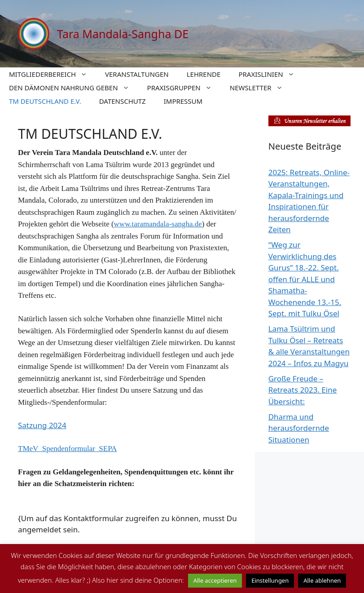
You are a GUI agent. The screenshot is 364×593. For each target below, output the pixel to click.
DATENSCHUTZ (123, 101)
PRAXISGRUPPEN (184, 88)
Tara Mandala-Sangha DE (123, 34)
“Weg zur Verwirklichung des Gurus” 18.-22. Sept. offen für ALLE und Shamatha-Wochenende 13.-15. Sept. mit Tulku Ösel (305, 279)
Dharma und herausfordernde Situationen (299, 428)
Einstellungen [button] (270, 580)
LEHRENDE (204, 74)
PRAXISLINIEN (271, 74)
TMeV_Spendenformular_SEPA (67, 449)
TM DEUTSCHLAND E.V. (45, 101)
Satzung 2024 (42, 425)
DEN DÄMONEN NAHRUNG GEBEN (74, 88)
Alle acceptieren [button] (215, 580)
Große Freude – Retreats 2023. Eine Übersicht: (303, 390)
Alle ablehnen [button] (322, 580)
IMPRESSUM (183, 101)
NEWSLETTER (261, 88)
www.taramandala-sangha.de (158, 224)
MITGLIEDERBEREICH (53, 74)
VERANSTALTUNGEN (137, 74)
